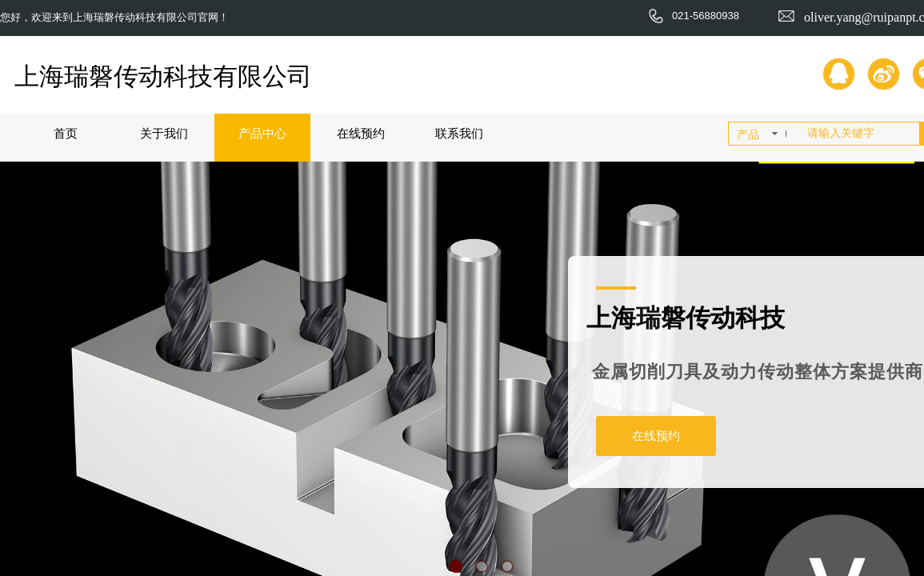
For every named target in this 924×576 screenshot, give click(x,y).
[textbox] (860, 134)
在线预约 (361, 133)
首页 (66, 133)
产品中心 (262, 133)
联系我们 (459, 133)
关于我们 (164, 133)
